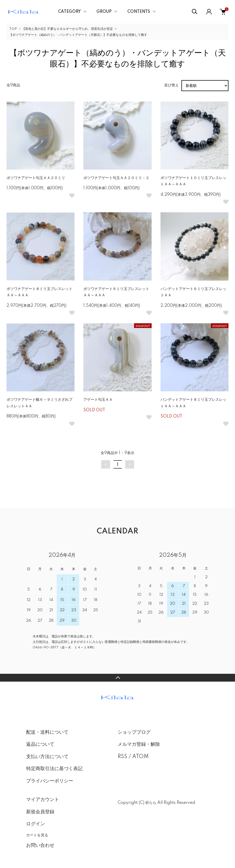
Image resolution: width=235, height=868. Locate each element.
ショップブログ (134, 732)
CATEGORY (69, 12)
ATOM (141, 757)
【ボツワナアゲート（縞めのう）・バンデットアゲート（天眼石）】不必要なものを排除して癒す (78, 35)
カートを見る (37, 835)
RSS (122, 757)
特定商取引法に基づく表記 (54, 769)
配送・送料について (47, 732)
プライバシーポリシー (50, 781)
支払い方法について (47, 757)
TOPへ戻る (117, 678)
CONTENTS (139, 12)
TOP (13, 29)
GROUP (104, 12)
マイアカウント (43, 800)
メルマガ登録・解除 (139, 744)
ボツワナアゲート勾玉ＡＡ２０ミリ (36, 178)
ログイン (36, 824)
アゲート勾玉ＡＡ (98, 400)
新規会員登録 (40, 812)
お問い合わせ (40, 845)
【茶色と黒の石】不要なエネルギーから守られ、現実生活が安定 (67, 29)
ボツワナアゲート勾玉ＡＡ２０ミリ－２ (116, 178)
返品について (40, 744)
